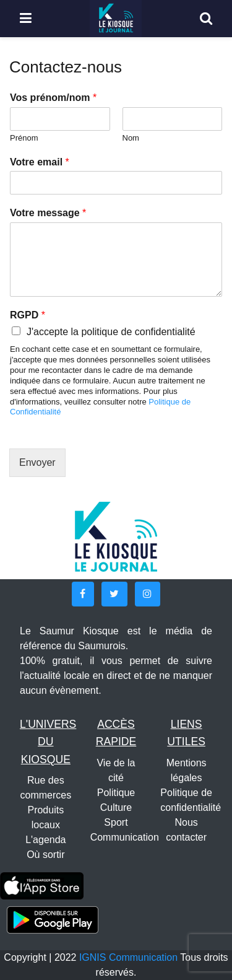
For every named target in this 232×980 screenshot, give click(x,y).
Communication (125, 837)
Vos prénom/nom (53, 98)
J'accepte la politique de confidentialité (111, 332)
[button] (83, 594)
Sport (116, 822)
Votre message (48, 213)
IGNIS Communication (128, 957)
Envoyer (37, 462)
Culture (116, 807)
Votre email (40, 162)
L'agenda (45, 840)
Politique (116, 793)
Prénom (24, 138)
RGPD (28, 315)
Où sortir (45, 855)
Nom (131, 138)
